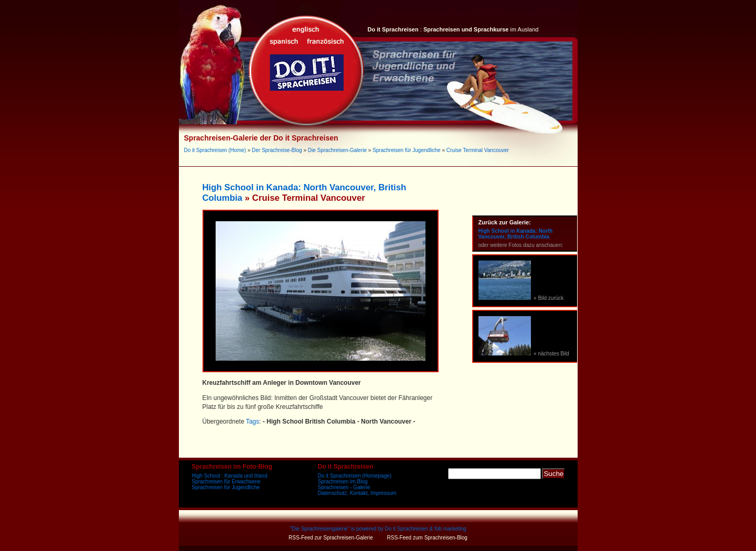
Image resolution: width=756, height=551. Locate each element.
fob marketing (450, 529)
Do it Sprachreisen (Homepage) (355, 476)
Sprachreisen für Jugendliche (407, 150)
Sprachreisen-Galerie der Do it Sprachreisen (261, 138)
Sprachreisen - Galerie (344, 487)
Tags (253, 422)
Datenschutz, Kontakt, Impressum (357, 493)
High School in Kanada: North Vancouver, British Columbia (516, 234)
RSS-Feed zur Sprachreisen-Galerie (331, 538)
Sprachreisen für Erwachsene (226, 482)
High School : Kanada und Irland (230, 476)
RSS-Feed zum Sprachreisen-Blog (427, 538)
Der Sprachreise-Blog (277, 150)
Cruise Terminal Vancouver (478, 150)
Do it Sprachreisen (407, 529)
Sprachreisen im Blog (343, 482)
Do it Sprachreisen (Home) (215, 150)
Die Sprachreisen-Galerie (337, 150)
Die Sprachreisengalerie (320, 529)
